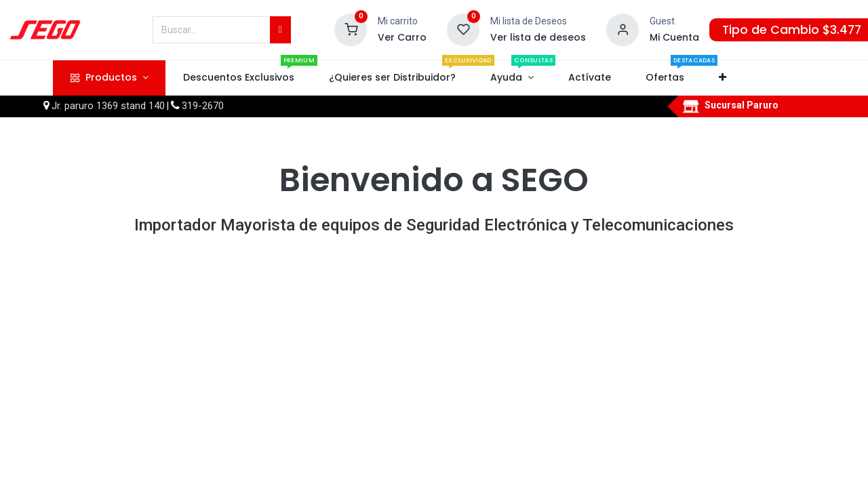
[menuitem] (238, 78)
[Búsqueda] (280, 30)
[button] (723, 78)
